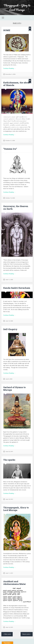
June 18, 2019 (9, 499)
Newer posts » (27, 634)
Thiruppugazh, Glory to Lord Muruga (16, 509)
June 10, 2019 (9, 627)
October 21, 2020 (10, 141)
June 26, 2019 (9, 452)
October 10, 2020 (10, 198)
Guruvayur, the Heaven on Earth (16, 208)
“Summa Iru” (10, 149)
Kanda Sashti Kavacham (17, 288)
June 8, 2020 (9, 379)
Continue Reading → (9, 68)
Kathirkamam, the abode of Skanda (17, 84)
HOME (7, 30)
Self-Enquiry (10, 329)
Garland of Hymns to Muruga (14, 389)
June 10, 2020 (9, 321)
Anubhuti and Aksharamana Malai (15, 583)
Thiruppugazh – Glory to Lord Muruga (17, 8)
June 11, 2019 (9, 573)
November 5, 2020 (10, 74)
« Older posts (7, 634)
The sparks (9, 460)
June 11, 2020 (9, 280)
